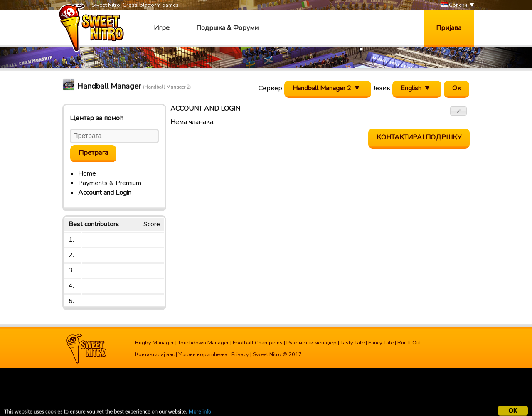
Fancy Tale (381, 343)
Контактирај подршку (419, 137)
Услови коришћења (203, 354)
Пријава (449, 28)
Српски (454, 5)
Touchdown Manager (203, 343)
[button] (459, 111)
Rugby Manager (155, 343)
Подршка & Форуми (227, 28)
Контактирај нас (155, 354)
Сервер (270, 88)
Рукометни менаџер (312, 343)
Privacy (240, 354)
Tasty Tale (352, 343)
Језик (382, 88)
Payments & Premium (110, 183)
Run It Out (409, 343)
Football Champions (258, 343)
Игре (162, 28)
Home (87, 173)
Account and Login (105, 193)
